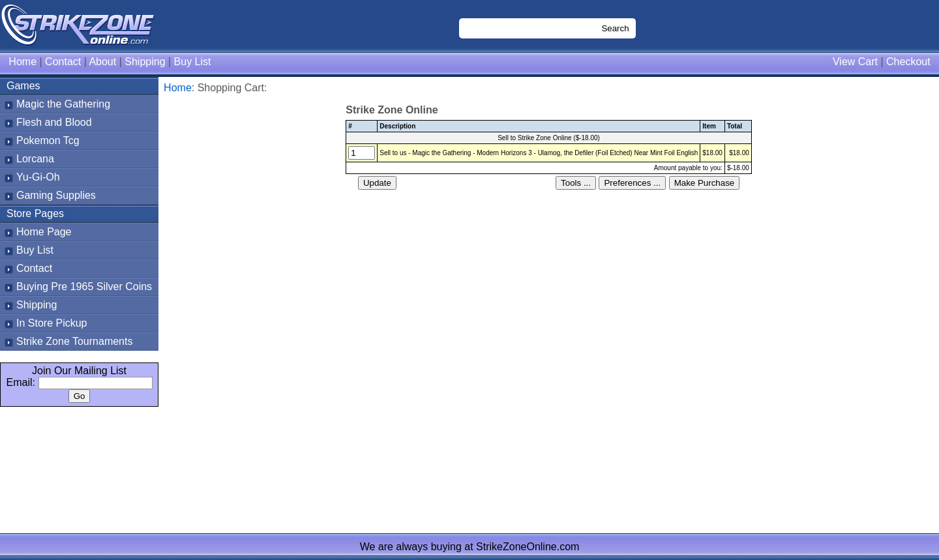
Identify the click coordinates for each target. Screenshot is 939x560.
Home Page (44, 232)
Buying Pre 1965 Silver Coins (84, 287)
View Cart (855, 62)
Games (23, 86)
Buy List (193, 62)
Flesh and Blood (54, 122)
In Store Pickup (52, 323)
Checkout (908, 62)
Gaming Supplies (56, 195)
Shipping (145, 62)
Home (22, 62)
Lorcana (35, 159)
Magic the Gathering (63, 104)
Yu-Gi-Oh (38, 177)
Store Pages (35, 214)
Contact (63, 62)
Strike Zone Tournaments (74, 341)
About (102, 62)
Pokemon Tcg (48, 140)
